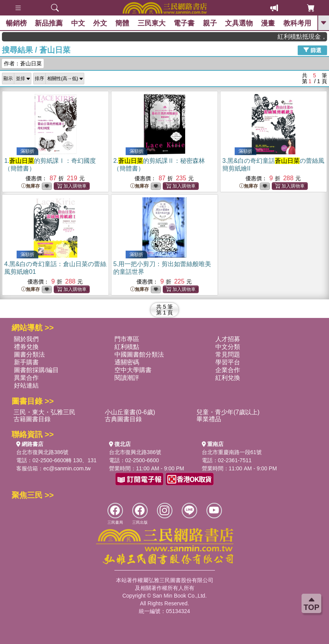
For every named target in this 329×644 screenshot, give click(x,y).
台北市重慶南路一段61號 (232, 452)
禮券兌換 (26, 347)
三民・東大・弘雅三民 (44, 412)
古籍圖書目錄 (32, 419)
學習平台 (228, 362)
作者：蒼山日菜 (23, 63)
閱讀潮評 (127, 378)
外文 (100, 23)
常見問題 (228, 354)
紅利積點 (127, 347)
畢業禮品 (209, 419)
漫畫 (268, 23)
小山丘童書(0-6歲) (130, 412)
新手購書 (26, 362)
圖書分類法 (29, 354)
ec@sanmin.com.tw (67, 468)
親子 (210, 23)
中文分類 (228, 347)
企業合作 (228, 370)
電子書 (184, 23)
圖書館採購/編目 (36, 370)
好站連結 (26, 385)
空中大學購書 (133, 370)
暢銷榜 (16, 23)
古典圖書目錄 (123, 419)
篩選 (312, 50)
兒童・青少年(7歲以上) (228, 412)
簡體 (122, 23)
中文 (78, 23)
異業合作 (26, 378)
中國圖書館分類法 (139, 354)
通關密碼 (127, 362)
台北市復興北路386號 (42, 452)
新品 (49, 23)
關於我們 (26, 339)
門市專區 (127, 339)
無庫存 (31, 186)
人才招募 (228, 339)
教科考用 (297, 23)
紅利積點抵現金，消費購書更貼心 (306, 37)
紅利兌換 (228, 378)
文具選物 (239, 23)
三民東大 (152, 23)
